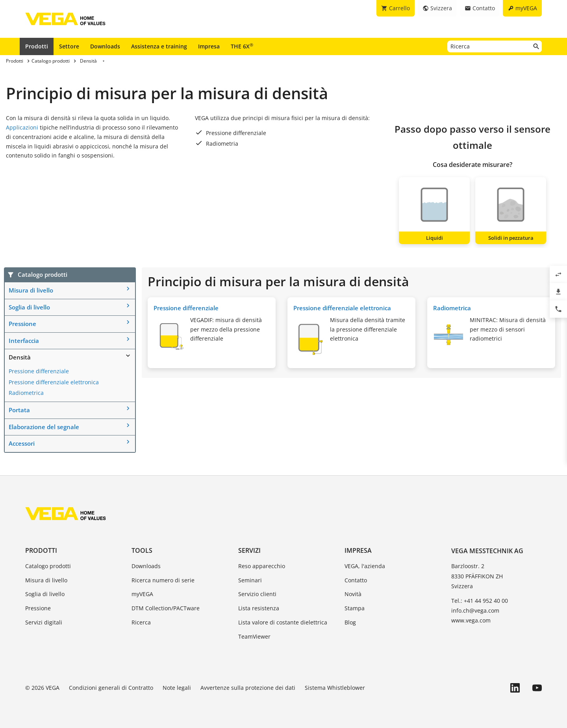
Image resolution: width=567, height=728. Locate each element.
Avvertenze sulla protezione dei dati (248, 688)
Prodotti (37, 46)
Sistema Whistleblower (335, 688)
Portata (19, 410)
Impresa (209, 46)
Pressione (22, 324)
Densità (20, 357)
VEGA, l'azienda (365, 566)
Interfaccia (24, 341)
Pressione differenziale (39, 371)
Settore (69, 46)
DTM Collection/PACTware (166, 608)
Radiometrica (26, 393)
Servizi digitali (44, 622)
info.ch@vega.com (475, 610)
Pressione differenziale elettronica (54, 382)
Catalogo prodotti (48, 566)
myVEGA (142, 594)
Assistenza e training (159, 46)
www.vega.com (471, 620)
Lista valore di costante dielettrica (283, 622)
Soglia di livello (29, 307)
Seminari (250, 580)
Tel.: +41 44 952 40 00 (480, 601)
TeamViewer (254, 636)
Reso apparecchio (262, 566)
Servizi (249, 550)
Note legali (177, 688)
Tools (142, 550)
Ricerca (141, 622)
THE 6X (242, 46)
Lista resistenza (259, 608)
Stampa (355, 608)
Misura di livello (31, 290)
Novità (353, 594)
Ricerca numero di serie (163, 580)
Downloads (105, 46)
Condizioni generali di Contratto (111, 688)
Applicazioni (22, 127)
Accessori (22, 443)
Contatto (356, 580)
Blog (350, 622)
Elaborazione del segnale (44, 427)
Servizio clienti (257, 594)
